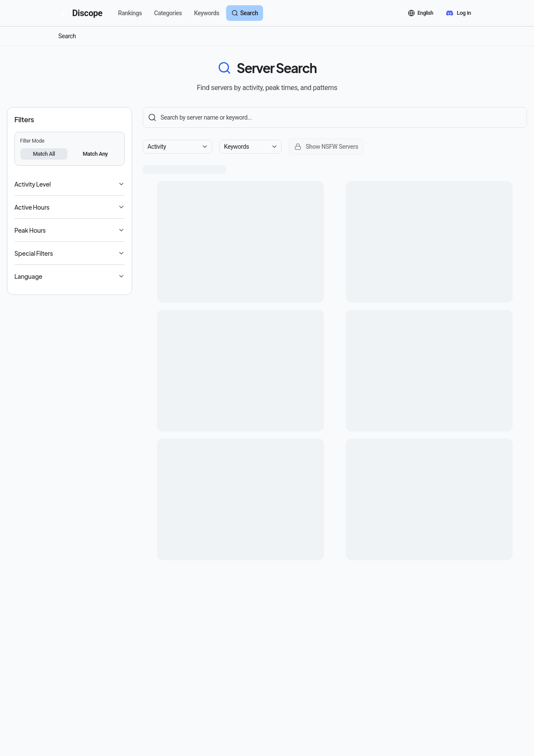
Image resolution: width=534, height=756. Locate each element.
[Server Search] (335, 117)
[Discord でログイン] (459, 13)
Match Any (95, 154)
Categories (168, 13)
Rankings (130, 13)
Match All (44, 154)
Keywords (207, 13)
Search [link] (67, 36)
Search (245, 13)
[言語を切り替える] (421, 13)
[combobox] (177, 147)
